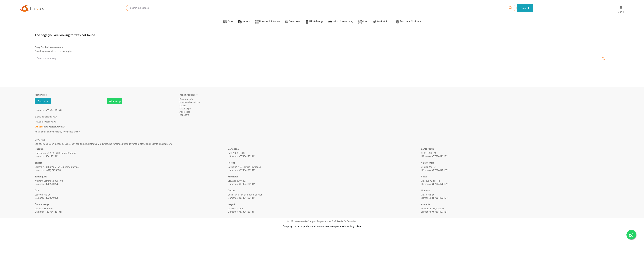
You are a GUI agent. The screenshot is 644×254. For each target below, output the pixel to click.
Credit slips (185, 113)
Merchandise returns (190, 106)
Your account (189, 99)
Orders (183, 110)
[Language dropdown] (610, 10)
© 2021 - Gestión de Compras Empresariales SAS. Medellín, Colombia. (322, 225)
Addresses (185, 116)
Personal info (186, 103)
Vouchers (184, 119)
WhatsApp (115, 105)
